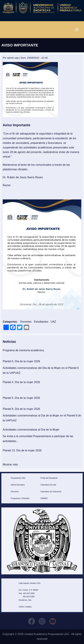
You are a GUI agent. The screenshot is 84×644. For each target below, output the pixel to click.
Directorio (15, 492)
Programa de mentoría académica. (24, 350)
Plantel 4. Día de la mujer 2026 (21, 382)
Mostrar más (10, 464)
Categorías (10, 322)
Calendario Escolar (48, 485)
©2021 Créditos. (25, 607)
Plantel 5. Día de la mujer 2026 (21, 398)
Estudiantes (41, 322)
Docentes (26, 322)
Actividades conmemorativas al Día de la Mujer (31, 430)
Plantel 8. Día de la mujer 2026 (21, 409)
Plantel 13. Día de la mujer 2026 (22, 450)
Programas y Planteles (20, 498)
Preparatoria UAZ (18, 478)
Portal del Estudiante (49, 478)
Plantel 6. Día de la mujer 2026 (21, 361)
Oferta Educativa (18, 485)
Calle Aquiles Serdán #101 (30, 583)
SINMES (44, 498)
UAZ (53, 322)
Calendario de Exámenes (51, 492)
